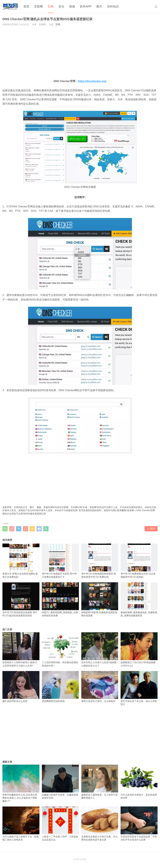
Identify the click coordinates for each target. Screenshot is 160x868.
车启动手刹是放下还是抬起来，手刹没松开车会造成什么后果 (139, 824)
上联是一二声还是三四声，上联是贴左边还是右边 (60, 824)
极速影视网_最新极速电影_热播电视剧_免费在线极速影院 (139, 600)
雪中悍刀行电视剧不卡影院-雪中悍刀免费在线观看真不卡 (60, 561)
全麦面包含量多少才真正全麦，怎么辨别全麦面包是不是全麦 (100, 824)
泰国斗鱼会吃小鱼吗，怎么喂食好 (100, 687)
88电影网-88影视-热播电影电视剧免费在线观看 (100, 600)
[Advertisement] (80, 53)
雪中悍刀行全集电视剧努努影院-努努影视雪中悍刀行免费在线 (100, 561)
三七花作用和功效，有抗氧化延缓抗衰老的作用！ (60, 650)
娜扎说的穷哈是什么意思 (21, 687)
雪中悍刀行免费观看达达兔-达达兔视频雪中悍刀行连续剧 (139, 561)
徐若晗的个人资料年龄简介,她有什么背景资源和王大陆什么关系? (21, 650)
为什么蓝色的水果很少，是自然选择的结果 (139, 782)
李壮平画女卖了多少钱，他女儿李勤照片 (139, 688)
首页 (26, 7)
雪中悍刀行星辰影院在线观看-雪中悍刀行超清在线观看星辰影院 (21, 600)
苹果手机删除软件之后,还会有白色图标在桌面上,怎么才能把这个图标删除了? (21, 784)
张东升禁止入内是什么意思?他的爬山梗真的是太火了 (100, 650)
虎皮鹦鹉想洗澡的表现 (60, 687)
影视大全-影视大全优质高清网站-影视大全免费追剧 (21, 561)
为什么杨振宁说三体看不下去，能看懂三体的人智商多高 (21, 824)
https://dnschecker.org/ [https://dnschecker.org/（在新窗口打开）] (92, 81)
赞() (151, 529)
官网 (51, 7)
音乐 (61, 7)
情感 (72, 7)
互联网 (38, 7)
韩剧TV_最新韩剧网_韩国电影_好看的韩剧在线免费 (60, 600)
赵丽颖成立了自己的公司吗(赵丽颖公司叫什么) (139, 650)
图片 (99, 7)
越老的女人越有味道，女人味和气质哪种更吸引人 (100, 782)
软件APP (86, 7)
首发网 (130, 510)
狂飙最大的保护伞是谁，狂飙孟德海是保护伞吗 (60, 782)
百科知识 (113, 7)
